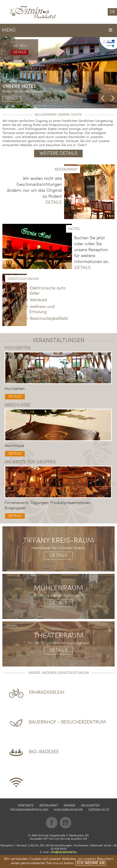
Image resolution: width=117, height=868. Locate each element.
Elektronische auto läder (48, 291)
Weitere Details (58, 153)
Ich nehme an (91, 863)
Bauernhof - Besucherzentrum (67, 722)
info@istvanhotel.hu (64, 852)
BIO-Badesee (44, 752)
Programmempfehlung (29, 810)
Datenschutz (99, 810)
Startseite (26, 806)
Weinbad (38, 300)
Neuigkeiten (90, 806)
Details (12, 99)
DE (112, 12)
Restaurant (49, 806)
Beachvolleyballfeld (49, 319)
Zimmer (69, 806)
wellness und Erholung (42, 309)
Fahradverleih (47, 693)
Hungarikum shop (68, 810)
